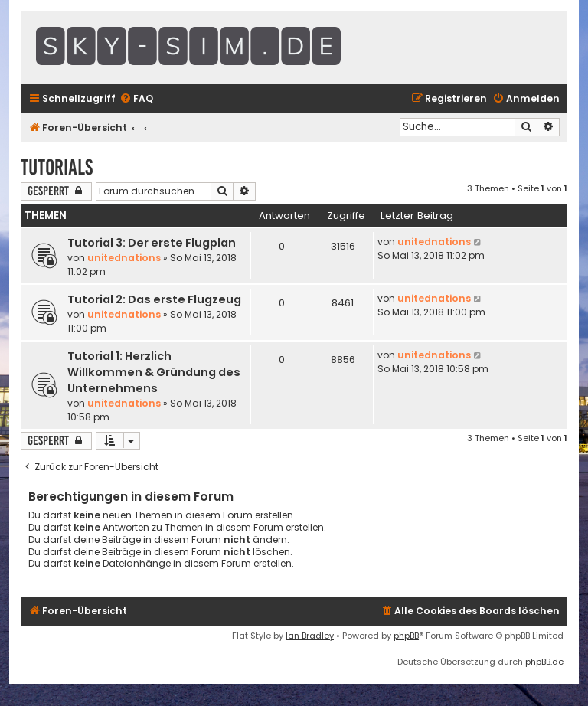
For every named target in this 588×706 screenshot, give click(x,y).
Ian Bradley (310, 636)
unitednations (124, 258)
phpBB (406, 636)
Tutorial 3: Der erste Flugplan (152, 243)
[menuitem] (136, 99)
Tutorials (57, 167)
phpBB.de (544, 662)
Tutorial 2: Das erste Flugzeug (154, 299)
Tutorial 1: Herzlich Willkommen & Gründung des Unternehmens (154, 372)
